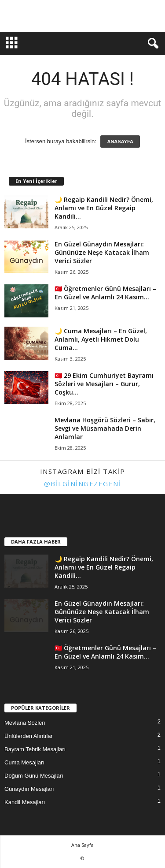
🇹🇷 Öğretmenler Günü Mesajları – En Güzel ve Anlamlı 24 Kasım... (105, 293)
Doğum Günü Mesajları (34, 776)
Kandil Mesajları (25, 802)
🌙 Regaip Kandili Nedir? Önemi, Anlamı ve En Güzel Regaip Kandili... (104, 208)
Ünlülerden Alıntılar (29, 736)
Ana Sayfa (82, 845)
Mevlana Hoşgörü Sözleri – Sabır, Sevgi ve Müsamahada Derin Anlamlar (105, 428)
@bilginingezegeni (83, 484)
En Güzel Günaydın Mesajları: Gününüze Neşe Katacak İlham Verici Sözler (102, 252)
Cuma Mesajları (24, 762)
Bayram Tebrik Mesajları (35, 749)
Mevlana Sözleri (25, 723)
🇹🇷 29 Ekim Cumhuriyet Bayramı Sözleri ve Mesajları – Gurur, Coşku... (104, 384)
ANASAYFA (120, 142)
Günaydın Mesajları (29, 789)
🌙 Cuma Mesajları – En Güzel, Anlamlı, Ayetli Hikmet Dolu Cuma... (101, 339)
